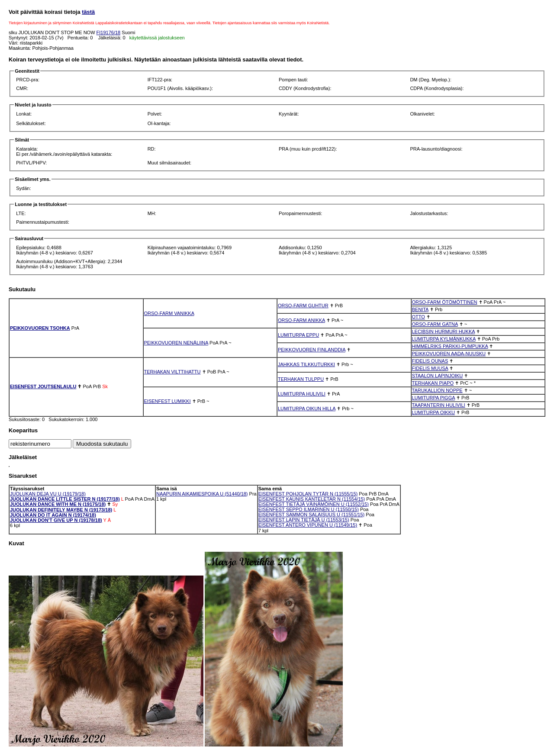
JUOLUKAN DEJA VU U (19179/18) (48, 494)
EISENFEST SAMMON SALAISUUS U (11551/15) (312, 515)
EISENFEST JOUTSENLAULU (43, 386)
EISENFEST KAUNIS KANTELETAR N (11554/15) (312, 499)
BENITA (420, 309)
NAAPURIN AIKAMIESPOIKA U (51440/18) (202, 494)
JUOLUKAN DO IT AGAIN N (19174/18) (53, 515)
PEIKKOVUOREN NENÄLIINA (176, 343)
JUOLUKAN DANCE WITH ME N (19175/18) (58, 504)
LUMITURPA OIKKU (433, 412)
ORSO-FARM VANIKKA (169, 313)
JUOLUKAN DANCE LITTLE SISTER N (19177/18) (65, 499)
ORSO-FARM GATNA (435, 324)
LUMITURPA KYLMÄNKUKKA (444, 339)
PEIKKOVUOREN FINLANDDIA (312, 350)
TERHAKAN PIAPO (433, 383)
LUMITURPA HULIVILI (302, 394)
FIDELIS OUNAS (430, 361)
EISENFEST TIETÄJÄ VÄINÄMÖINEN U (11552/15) (314, 504)
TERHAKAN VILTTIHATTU (172, 372)
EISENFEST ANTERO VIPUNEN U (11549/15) (308, 525)
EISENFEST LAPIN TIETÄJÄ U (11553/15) (304, 520)
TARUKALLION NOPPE (437, 390)
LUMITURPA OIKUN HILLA (307, 409)
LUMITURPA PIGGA (433, 398)
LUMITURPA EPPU (298, 335)
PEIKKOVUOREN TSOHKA (40, 328)
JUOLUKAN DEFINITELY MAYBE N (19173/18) (61, 510)
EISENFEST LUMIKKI (167, 401)
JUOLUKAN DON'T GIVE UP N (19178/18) (56, 520)
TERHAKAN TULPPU (301, 379)
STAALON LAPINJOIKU (438, 376)
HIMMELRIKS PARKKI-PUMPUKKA (450, 346)
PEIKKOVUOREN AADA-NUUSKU (449, 354)
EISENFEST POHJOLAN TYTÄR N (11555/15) (308, 494)
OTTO (419, 317)
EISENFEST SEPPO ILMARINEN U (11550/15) (309, 509)
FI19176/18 (109, 32)
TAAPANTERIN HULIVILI (439, 405)
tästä (88, 12)
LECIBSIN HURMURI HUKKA (443, 331)
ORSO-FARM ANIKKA (301, 320)
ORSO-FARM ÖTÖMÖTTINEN (445, 302)
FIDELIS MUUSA (430, 368)
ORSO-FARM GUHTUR (303, 306)
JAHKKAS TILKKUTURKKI (306, 364)
